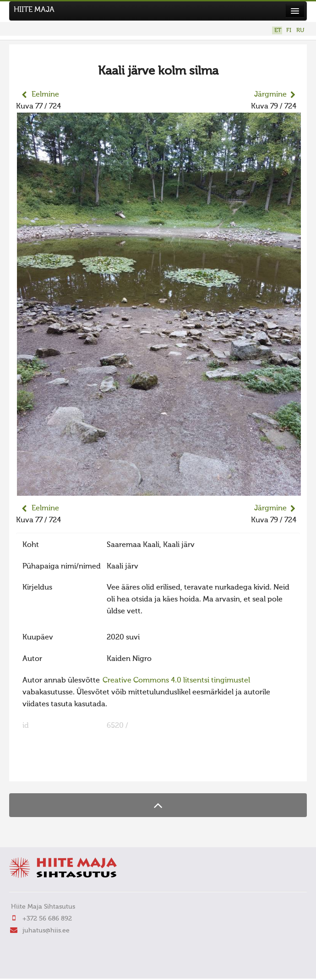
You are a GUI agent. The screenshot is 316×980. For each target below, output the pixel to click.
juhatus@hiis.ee (46, 931)
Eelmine (45, 95)
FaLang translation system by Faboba (48, 769)
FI (289, 30)
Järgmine (270, 95)
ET (278, 30)
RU (300, 30)
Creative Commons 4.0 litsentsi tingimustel (176, 681)
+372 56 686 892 (47, 919)
